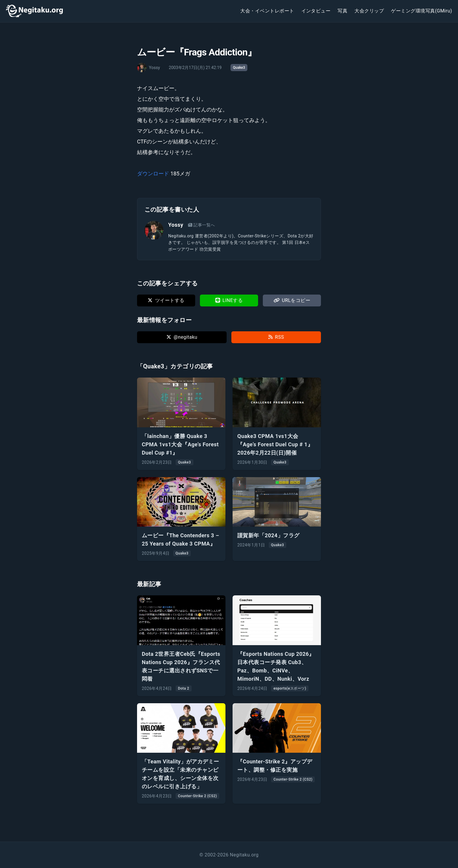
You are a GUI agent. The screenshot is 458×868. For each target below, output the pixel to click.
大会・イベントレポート (267, 11)
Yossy (176, 225)
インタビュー (316, 11)
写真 (342, 11)
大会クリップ (369, 11)
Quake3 (239, 68)
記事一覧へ (202, 225)
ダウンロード (153, 174)
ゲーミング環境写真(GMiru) (422, 11)
